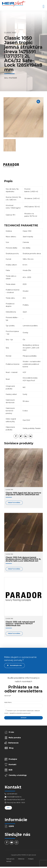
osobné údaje (26, 711)
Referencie (13, 743)
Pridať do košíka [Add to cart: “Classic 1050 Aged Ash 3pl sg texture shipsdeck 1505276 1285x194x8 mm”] (14, 503)
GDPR (11, 826)
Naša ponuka (15, 738)
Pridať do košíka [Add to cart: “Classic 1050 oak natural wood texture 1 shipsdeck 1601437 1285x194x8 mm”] (14, 633)
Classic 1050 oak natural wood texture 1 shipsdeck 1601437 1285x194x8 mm (20, 624)
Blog (11, 748)
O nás (11, 732)
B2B (10, 770)
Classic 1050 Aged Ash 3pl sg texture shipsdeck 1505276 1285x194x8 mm (23, 494)
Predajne (13, 759)
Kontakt (12, 764)
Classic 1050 (10, 33)
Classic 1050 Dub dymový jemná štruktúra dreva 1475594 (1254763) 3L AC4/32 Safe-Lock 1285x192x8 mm (23, 559)
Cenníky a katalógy (18, 775)
